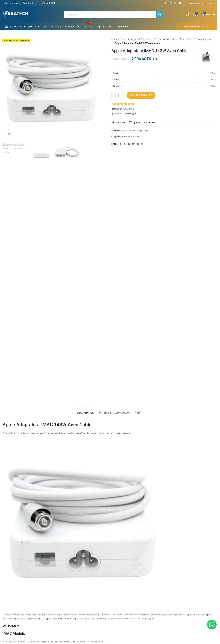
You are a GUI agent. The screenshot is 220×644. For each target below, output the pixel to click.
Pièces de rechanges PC (169, 39)
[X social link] (124, 144)
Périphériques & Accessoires (138, 39)
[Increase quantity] (123, 95)
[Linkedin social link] (180, 3)
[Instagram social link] (170, 3)
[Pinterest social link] (175, 3)
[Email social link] (129, 144)
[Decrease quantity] (113, 95)
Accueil (115, 39)
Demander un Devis (196, 26)
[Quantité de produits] (118, 95)
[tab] (86, 179)
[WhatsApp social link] (142, 144)
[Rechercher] (113, 15)
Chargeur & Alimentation (199, 39)
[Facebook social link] (166, 3)
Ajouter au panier (141, 95)
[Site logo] (15, 14)
